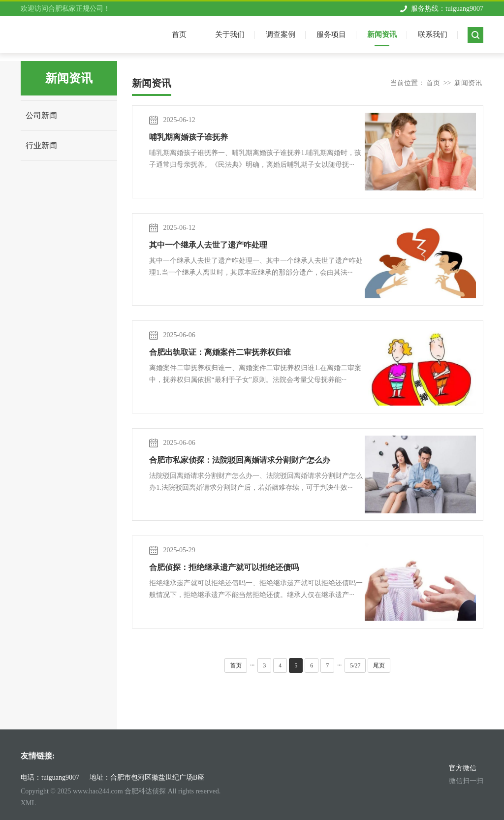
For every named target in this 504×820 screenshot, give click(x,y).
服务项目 (331, 34)
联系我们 (433, 34)
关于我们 (230, 34)
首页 (433, 83)
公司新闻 (41, 115)
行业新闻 (41, 145)
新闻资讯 (382, 34)
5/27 (355, 665)
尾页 (379, 665)
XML (28, 803)
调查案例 (281, 34)
